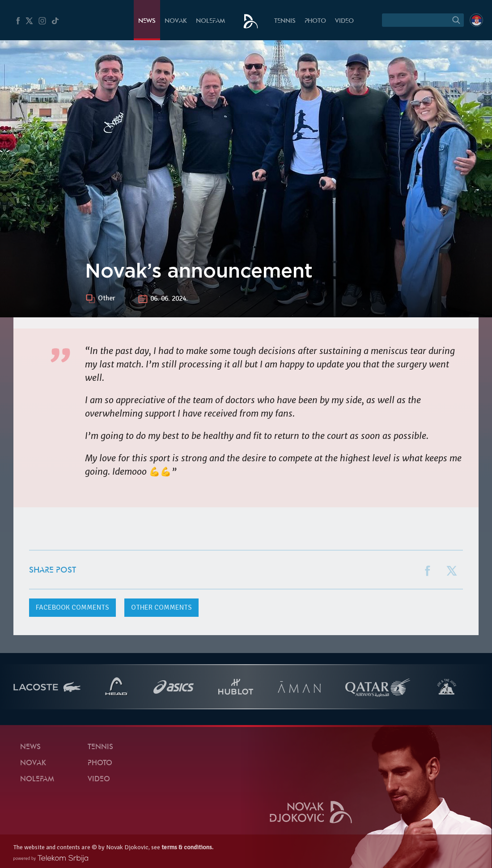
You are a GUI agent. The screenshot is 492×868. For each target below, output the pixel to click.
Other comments (161, 607)
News (147, 21)
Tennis (285, 21)
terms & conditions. (187, 847)
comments (72, 607)
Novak (176, 21)
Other (107, 299)
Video (344, 21)
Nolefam (210, 21)
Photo (315, 21)
